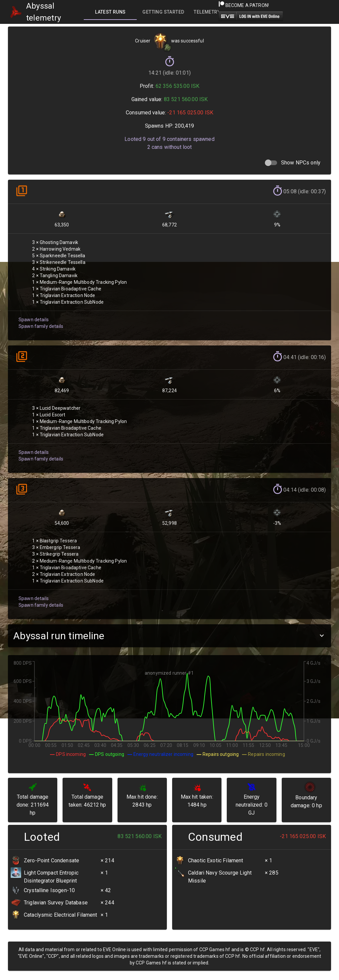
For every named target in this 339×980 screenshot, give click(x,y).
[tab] (110, 12)
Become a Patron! (244, 5)
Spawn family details (41, 326)
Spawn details (34, 320)
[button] (169, 636)
